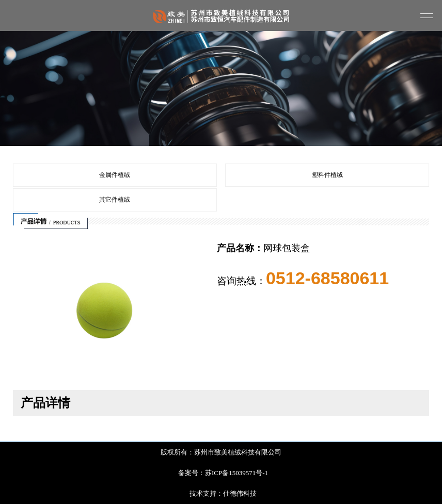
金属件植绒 (115, 175)
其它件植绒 (115, 200)
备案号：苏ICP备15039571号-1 (223, 473)
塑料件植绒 (327, 175)
